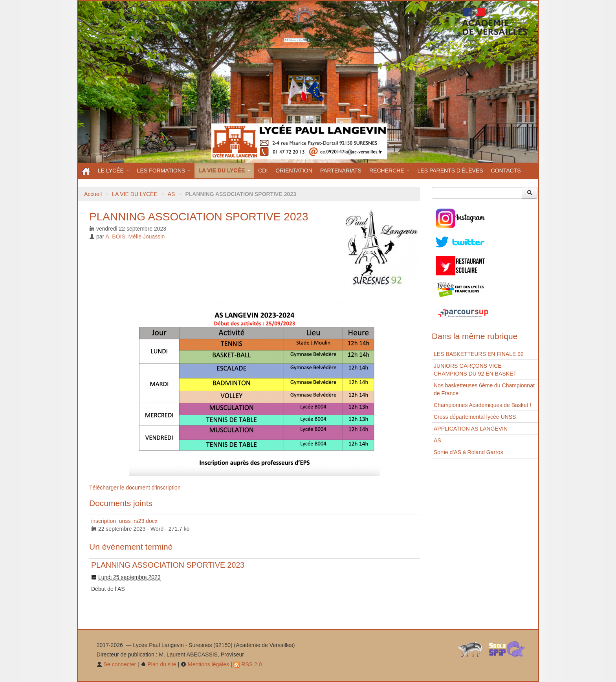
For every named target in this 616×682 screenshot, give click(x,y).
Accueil (93, 194)
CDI (263, 170)
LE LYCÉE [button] (114, 170)
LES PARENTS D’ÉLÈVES (450, 170)
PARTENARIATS (341, 170)
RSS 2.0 (247, 664)
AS (171, 194)
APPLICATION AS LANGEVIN (471, 429)
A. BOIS (115, 236)
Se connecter (116, 664)
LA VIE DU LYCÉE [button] (224, 170)
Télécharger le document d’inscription (135, 488)
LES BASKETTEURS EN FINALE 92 (479, 354)
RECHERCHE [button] (390, 170)
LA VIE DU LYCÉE (135, 194)
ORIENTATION (294, 170)
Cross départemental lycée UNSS (475, 417)
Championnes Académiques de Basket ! (482, 405)
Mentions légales (205, 664)
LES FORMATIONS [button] (164, 170)
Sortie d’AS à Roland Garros (468, 452)
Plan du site (159, 664)
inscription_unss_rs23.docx (124, 521)
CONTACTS (506, 170)
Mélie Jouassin (147, 236)
